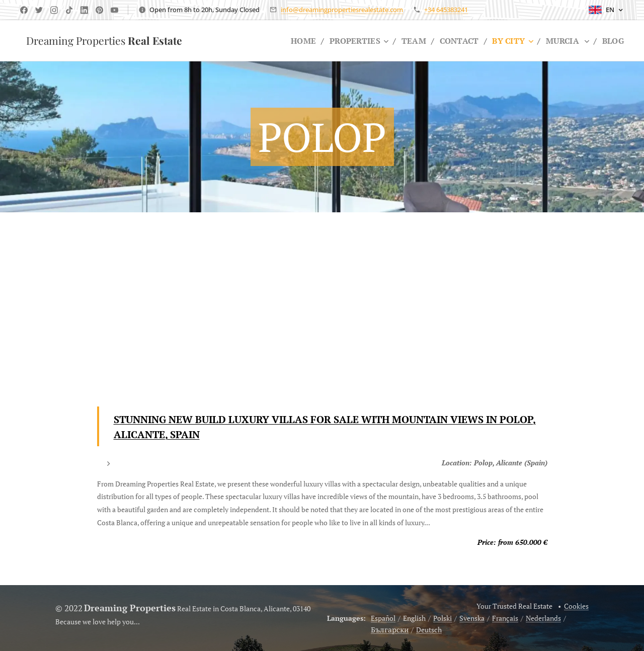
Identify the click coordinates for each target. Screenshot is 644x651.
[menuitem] (296, 41)
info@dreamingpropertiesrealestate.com (342, 10)
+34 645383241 (446, 10)
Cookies (576, 606)
